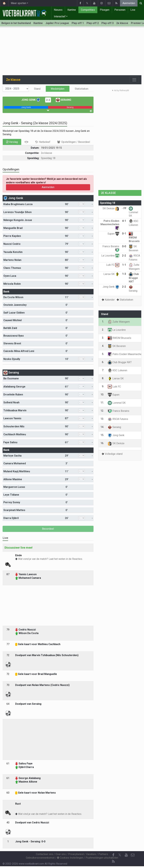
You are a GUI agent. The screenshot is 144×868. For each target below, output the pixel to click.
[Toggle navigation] (134, 80)
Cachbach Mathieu (15, 434)
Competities (88, 10)
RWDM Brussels (134, 237)
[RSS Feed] (113, 862)
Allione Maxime (13, 479)
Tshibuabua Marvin (15, 410)
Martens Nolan (12, 260)
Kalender (110, 300)
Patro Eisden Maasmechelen (110, 224)
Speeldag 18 (48, 158)
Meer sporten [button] (19, 3)
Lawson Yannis (12, 418)
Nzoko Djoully (12, 359)
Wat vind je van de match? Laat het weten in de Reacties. (50, 814)
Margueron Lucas (14, 487)
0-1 (124, 234)
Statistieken (82, 89)
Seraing (64, 100)
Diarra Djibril (11, 518)
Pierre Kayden (12, 236)
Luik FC (113, 265)
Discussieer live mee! (19, 548)
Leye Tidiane (11, 495)
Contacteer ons (44, 854)
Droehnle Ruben (13, 395)
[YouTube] (126, 855)
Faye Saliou (10, 442)
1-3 (124, 274)
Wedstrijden (58, 89)
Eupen (113, 234)
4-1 (124, 221)
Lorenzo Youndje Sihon (17, 212)
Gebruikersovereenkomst (40, 858)
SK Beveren (117, 346)
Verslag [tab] (12, 142)
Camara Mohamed (15, 463)
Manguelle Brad (13, 228)
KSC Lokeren (117, 370)
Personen (120, 10)
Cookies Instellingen (70, 858)
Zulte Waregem (119, 322)
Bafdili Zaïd (10, 328)
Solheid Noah (11, 402)
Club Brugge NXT (134, 278)
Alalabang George (14, 387)
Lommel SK (133, 212)
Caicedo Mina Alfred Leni (19, 351)
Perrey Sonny (12, 502)
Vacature (91, 854)
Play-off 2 (93, 23)
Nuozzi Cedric (12, 244)
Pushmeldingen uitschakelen (102, 858)
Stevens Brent (12, 343)
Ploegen (105, 10)
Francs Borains (119, 411)
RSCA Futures (118, 419)
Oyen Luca (10, 276)
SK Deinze (111, 208)
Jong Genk (31, 100)
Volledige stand (114, 454)
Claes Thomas (12, 268)
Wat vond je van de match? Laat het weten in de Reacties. (50, 559)
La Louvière (110, 256)
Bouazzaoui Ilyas (14, 336)
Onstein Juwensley (15, 305)
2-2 (48, 100)
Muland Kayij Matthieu (17, 471)
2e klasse (122, 23)
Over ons (61, 854)
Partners (103, 854)
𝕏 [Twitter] (120, 855)
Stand (37, 89)
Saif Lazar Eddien (14, 313)
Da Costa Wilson (13, 297)
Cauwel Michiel (13, 320)
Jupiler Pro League (57, 23)
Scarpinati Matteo (14, 510)
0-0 (124, 246)
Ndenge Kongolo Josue (18, 220)
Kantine (72, 10)
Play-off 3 (108, 23)
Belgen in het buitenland (16, 23)
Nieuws (58, 10)
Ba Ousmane (11, 378)
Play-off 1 (78, 23)
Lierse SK (111, 274)
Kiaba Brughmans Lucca (18, 204)
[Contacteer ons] (133, 855)
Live (133, 10)
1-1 (124, 265)
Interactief (60, 16)
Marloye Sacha (12, 456)
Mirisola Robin (12, 284)
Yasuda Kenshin (13, 252)
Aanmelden (129, 3)
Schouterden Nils (14, 426)
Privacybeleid (76, 854)
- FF (124, 208)
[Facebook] (113, 855)
